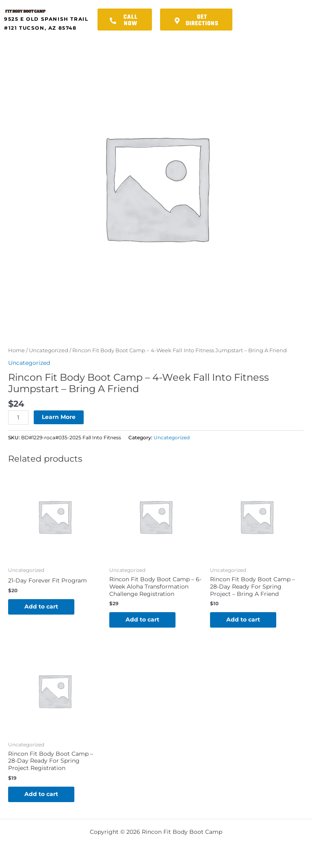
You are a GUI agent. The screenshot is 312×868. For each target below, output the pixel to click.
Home (16, 350)
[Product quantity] (18, 418)
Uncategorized (49, 350)
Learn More (59, 417)
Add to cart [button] (41, 606)
